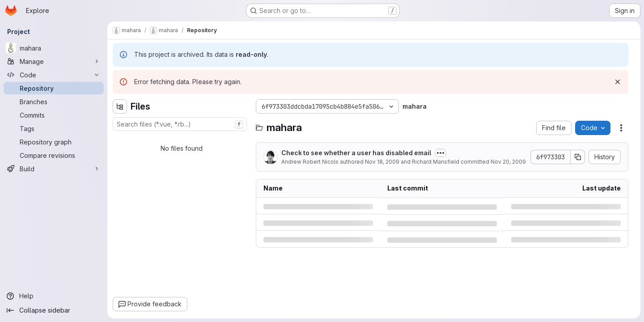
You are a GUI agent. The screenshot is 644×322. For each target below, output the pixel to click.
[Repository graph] (54, 142)
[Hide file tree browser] (120, 106)
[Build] (54, 169)
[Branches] (54, 102)
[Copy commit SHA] (578, 157)
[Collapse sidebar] (54, 310)
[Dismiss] (618, 82)
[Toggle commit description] (441, 153)
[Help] (54, 296)
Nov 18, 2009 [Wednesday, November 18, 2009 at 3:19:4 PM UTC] (382, 162)
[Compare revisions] (54, 155)
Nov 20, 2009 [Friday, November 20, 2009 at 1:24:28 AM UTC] (508, 162)
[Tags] (54, 128)
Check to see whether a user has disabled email (356, 153)
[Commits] (54, 115)
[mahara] (54, 48)
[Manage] (54, 61)
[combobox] (180, 124)
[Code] (54, 75)
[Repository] (54, 88)
